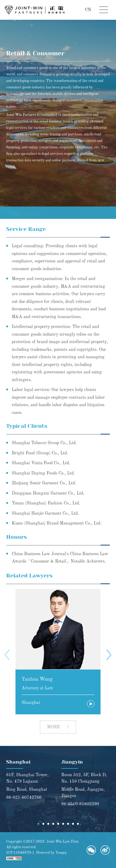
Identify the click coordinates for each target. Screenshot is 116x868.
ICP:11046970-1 (20, 853)
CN (88, 10)
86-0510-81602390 (80, 804)
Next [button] (109, 655)
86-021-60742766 (24, 798)
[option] (58, 652)
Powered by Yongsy (52, 853)
